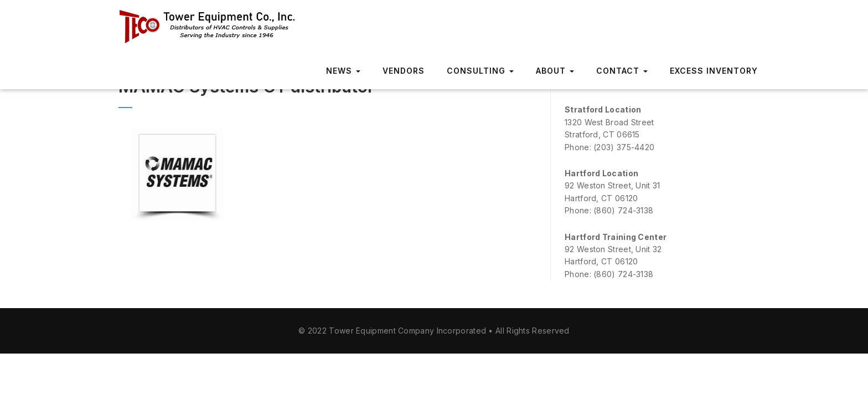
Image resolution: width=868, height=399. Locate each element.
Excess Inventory (714, 71)
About (555, 71)
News (343, 71)
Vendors (404, 71)
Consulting (480, 71)
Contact (622, 71)
